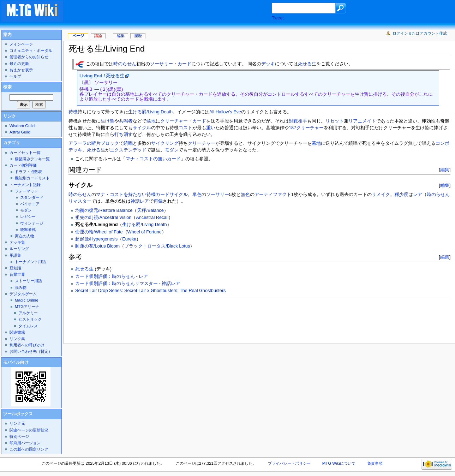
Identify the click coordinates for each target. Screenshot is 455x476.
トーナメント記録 (25, 185)
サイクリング (165, 143)
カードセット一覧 (25, 153)
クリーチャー (174, 121)
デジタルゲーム (23, 294)
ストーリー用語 (28, 281)
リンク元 (17, 423)
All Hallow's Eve (225, 112)
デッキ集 (17, 242)
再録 (158, 201)
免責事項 (375, 463)
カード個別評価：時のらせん (105, 276)
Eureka (129, 239)
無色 (245, 195)
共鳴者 (126, 121)
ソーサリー (161, 64)
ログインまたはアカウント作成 (420, 33)
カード (184, 64)
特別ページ (19, 436)
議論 (98, 36)
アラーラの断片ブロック (94, 143)
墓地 (151, 121)
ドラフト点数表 (28, 172)
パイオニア (30, 204)
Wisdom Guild (22, 126)
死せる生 (307, 64)
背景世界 (17, 274)
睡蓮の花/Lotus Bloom (97, 246)
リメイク (381, 195)
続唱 (128, 143)
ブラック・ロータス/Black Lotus (157, 246)
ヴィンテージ (32, 223)
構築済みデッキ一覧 (32, 159)
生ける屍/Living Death (150, 112)
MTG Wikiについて (339, 463)
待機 (73, 112)
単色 (197, 195)
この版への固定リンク (29, 449)
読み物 (21, 287)
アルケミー (28, 313)
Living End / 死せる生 (102, 76)
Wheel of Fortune (145, 232)
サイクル (142, 128)
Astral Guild (20, 132)
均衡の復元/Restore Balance (104, 210)
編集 (445, 170)
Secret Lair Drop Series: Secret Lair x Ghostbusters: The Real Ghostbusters (150, 291)
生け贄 (107, 121)
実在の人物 (25, 236)
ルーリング (19, 249)
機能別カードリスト (32, 178)
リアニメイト (362, 121)
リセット (335, 121)
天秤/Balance (150, 210)
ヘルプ (15, 76)
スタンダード (32, 197)
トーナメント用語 (30, 262)
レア (418, 195)
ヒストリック (30, 319)
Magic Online (27, 300)
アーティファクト (273, 195)
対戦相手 (298, 121)
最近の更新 (19, 64)
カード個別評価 (23, 165)
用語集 (15, 255)
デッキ (268, 64)
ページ (78, 36)
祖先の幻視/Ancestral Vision (103, 218)
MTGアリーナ (27, 307)
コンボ (442, 143)
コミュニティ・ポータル (31, 50)
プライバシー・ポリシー (289, 463)
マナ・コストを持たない (121, 195)
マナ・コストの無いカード (153, 159)
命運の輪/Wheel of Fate (99, 232)
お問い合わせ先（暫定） (31, 351)
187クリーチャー (306, 128)
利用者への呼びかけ (27, 345)
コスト (185, 128)
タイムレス (28, 326)
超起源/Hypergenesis (96, 239)
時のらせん (125, 64)
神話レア (140, 201)
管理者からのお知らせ (29, 57)
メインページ (21, 44)
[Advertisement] (174, 12)
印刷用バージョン (25, 443)
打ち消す (124, 135)
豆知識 (15, 268)
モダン (172, 150)
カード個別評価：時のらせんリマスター (116, 284)
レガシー (28, 216)
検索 (7, 87)
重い (211, 128)
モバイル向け (16, 362)
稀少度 (402, 195)
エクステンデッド (128, 150)
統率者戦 (28, 230)
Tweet (278, 18)
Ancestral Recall (152, 218)
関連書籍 (17, 332)
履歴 (138, 36)
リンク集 (17, 339)
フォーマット (26, 191)
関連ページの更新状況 (29, 430)
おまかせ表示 (21, 70)
